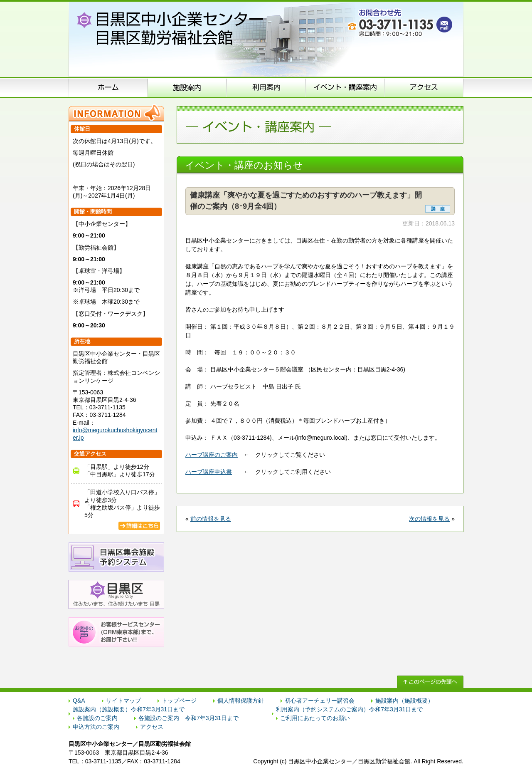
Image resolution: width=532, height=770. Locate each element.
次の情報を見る (429, 519)
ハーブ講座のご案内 (212, 455)
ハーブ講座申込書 (209, 472)
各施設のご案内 (97, 718)
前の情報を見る (211, 519)
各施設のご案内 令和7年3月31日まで (188, 718)
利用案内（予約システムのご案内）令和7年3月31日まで (349, 709)
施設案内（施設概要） (187, 87)
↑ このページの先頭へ (430, 682)
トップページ (179, 701)
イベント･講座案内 (345, 87)
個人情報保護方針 (241, 701)
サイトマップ (123, 701)
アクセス (424, 87)
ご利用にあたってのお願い (315, 718)
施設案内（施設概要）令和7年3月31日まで (129, 709)
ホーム (108, 87)
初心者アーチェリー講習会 (320, 701)
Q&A (79, 701)
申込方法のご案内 (266, 87)
